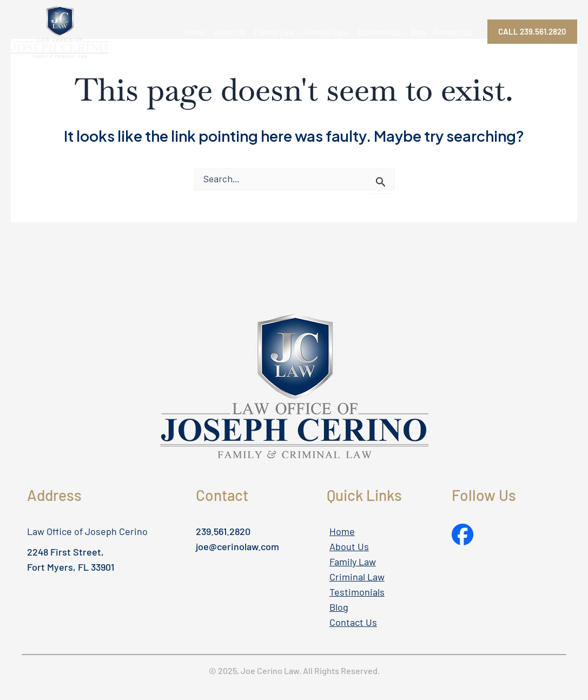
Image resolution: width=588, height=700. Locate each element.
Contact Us (453, 32)
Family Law (274, 32)
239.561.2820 (223, 531)
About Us (230, 32)
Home (195, 32)
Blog (418, 32)
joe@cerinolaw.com (237, 546)
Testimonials (379, 32)
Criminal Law (326, 32)
